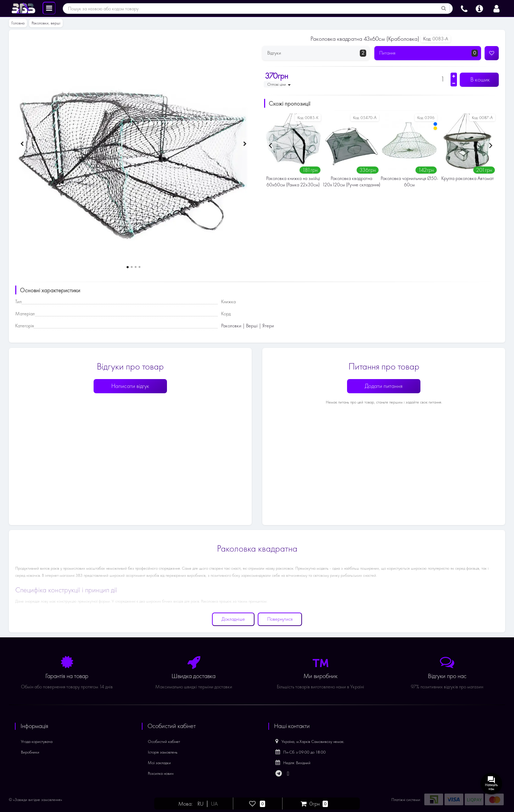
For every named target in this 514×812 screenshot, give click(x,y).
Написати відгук (130, 386)
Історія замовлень (163, 752)
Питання (429, 53)
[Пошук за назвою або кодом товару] (444, 9)
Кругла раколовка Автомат (468, 178)
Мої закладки (159, 763)
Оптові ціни (279, 84)
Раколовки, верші (46, 23)
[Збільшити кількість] (454, 76)
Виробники (30, 752)
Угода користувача (37, 741)
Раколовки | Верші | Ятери (248, 326)
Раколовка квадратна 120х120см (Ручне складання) (351, 182)
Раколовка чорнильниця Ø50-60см (409, 182)
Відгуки (317, 53)
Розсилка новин (161, 773)
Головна (18, 23)
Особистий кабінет (164, 741)
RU (200, 804)
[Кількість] (443, 79)
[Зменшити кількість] (454, 83)
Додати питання (384, 386)
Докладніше (233, 619)
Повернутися (280, 619)
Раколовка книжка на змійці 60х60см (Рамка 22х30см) (293, 182)
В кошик (479, 80)
